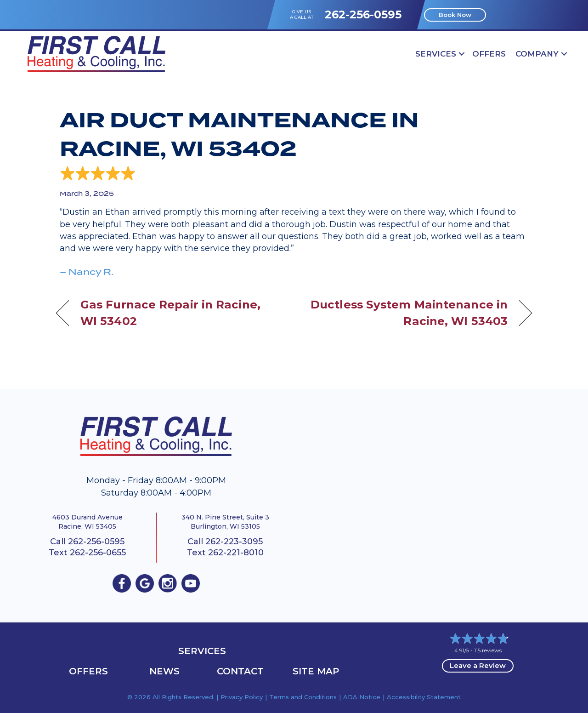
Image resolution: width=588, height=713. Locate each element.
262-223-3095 (234, 542)
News (164, 671)
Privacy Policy (242, 697)
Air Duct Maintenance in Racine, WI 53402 (239, 135)
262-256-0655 (98, 553)
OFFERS (489, 54)
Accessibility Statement (424, 697)
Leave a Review (478, 665)
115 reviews (488, 650)
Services (436, 54)
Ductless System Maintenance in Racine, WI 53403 (408, 312)
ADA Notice (362, 697)
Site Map (316, 671)
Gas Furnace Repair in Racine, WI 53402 (170, 312)
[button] (462, 54)
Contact (240, 671)
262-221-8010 (236, 553)
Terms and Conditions (303, 697)
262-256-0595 (363, 14)
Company (537, 54)
